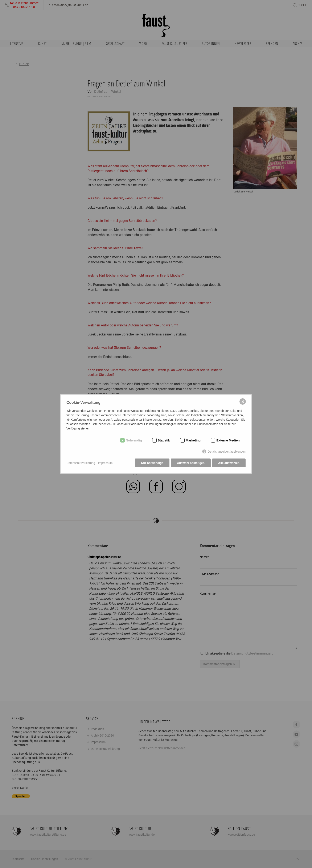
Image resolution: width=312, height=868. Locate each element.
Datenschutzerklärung (81, 463)
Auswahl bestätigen (191, 463)
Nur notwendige (152, 463)
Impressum (105, 463)
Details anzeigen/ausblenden (227, 452)
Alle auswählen (229, 463)
